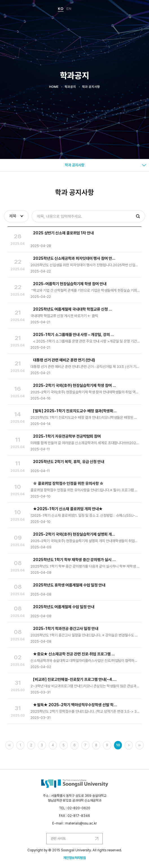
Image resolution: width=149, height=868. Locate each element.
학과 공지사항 (75, 165)
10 (118, 745)
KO (61, 9)
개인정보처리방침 (74, 858)
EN (69, 9)
